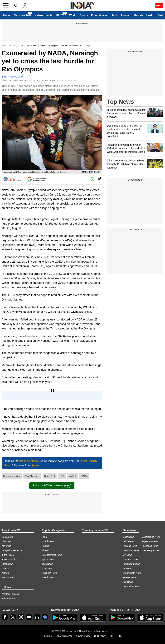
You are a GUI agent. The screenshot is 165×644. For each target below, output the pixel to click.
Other (21, 46)
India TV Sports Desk (12, 77)
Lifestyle (138, 15)
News (4, 46)
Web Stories (8, 577)
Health (150, 15)
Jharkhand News (131, 550)
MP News (127, 555)
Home (7, 15)
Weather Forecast (11, 594)
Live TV (5, 568)
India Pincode (8, 598)
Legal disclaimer (64, 636)
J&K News (128, 582)
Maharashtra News (151, 537)
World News (48, 541)
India (49, 15)
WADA (73, 476)
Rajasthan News (150, 541)
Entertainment (100, 15)
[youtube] (29, 617)
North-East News (131, 559)
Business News (50, 573)
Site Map (47, 636)
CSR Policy (100, 636)
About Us (6, 541)
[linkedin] (37, 617)
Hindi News (7, 564)
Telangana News (150, 546)
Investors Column (10, 559)
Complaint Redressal (12, 550)
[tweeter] (13, 617)
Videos (39, 15)
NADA (84, 476)
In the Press (8, 555)
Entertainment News (52, 555)
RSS (120, 636)
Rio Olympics (32, 476)
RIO (112, 636)
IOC (62, 476)
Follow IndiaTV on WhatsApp (52, 486)
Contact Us (7, 537)
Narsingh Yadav (12, 476)
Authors (5, 573)
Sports (84, 15)
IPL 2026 (61, 15)
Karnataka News (131, 586)
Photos (125, 15)
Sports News (48, 559)
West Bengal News (151, 550)
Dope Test (50, 476)
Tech (115, 15)
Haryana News (130, 546)
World (73, 15)
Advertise (6, 546)
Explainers (47, 568)
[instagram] (21, 617)
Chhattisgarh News (132, 573)
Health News (48, 577)
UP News (127, 568)
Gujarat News (129, 577)
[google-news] (45, 617)
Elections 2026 (22, 15)
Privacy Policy (83, 636)
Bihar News (128, 537)
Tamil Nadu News (131, 564)
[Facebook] (5, 617)
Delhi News (128, 541)
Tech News (47, 564)
